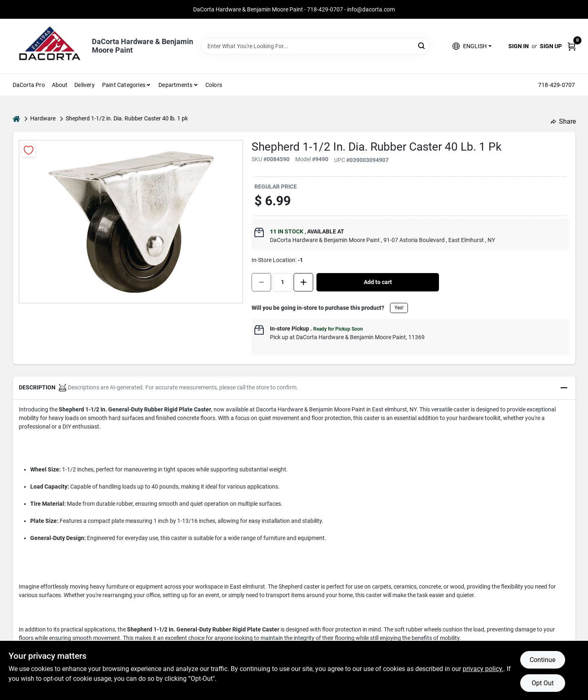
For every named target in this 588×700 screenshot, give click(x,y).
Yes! (399, 308)
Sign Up (551, 46)
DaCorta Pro (29, 85)
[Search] (422, 46)
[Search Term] (315, 46)
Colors (214, 85)
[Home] (16, 119)
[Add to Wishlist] (29, 150)
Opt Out (543, 683)
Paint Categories (124, 85)
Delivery (85, 85)
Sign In (519, 46)
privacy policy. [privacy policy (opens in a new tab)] (483, 669)
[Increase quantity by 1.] (303, 282)
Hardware (43, 118)
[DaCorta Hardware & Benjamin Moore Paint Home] (49, 46)
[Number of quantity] (283, 282)
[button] (472, 46)
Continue (542, 660)
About (60, 85)
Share (563, 121)
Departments (175, 85)
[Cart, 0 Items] (572, 46)
